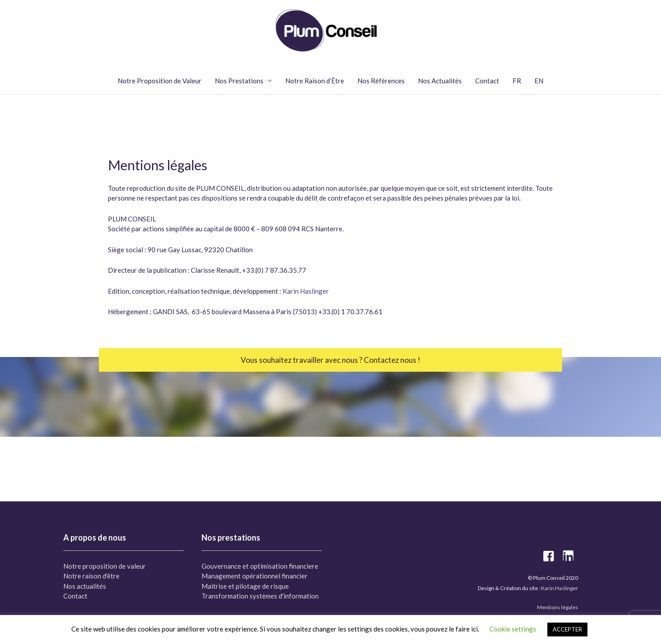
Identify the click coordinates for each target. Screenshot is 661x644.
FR (517, 81)
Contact (487, 81)
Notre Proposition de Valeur (160, 81)
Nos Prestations (239, 81)
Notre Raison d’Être (315, 81)
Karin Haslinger (306, 291)
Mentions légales (558, 607)
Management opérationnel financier (255, 576)
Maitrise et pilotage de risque (245, 586)
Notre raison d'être (91, 576)
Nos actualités (85, 586)
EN (539, 81)
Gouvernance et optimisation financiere (260, 566)
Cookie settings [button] (513, 629)
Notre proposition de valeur (105, 566)
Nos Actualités (440, 81)
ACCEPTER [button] (567, 629)
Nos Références (381, 81)
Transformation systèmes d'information (260, 596)
